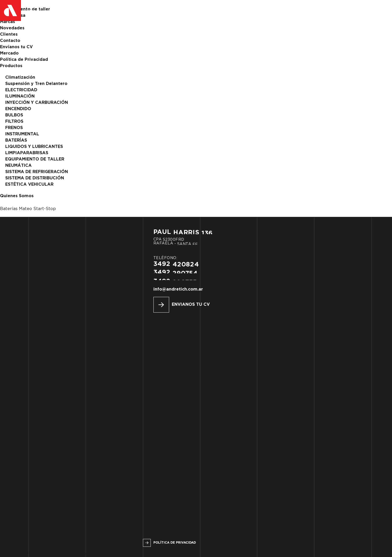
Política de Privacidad (24, 60)
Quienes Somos (17, 196)
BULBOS (14, 115)
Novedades (12, 28)
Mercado (9, 53)
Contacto (10, 41)
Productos (11, 66)
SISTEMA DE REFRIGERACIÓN (37, 172)
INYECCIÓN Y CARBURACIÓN (37, 103)
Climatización (20, 77)
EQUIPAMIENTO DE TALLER (35, 159)
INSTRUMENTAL (22, 134)
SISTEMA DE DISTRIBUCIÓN (35, 178)
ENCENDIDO (18, 109)
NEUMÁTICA (18, 166)
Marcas (7, 22)
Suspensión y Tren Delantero (36, 84)
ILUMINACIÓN (20, 96)
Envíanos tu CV (16, 47)
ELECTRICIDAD (21, 90)
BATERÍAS (16, 140)
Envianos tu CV (191, 305)
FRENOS (14, 128)
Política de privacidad (175, 543)
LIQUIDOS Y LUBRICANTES (34, 147)
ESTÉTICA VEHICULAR (29, 184)
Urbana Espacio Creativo (72, 554)
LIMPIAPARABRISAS (27, 153)
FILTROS (14, 122)
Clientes (9, 34)
